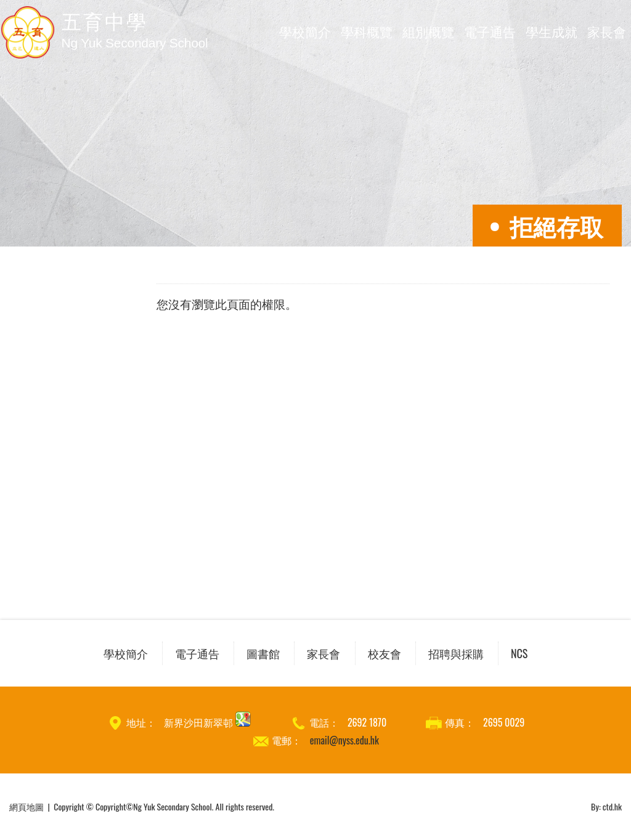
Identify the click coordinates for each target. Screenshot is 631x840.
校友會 (385, 653)
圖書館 (263, 653)
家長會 (607, 31)
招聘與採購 (456, 653)
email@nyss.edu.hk (344, 740)
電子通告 (490, 31)
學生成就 (552, 31)
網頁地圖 (26, 806)
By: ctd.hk (606, 806)
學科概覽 (367, 31)
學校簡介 (305, 31)
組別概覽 (428, 31)
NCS (519, 653)
